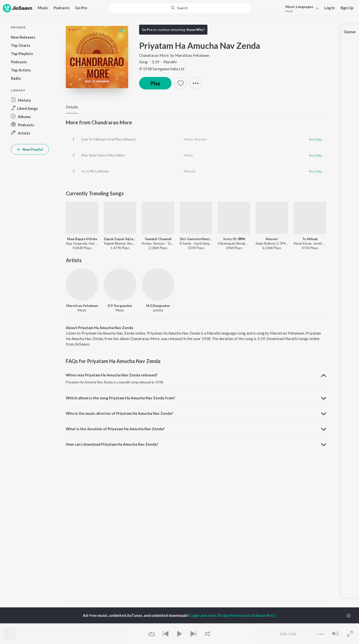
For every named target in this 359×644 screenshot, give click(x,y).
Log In (330, 8)
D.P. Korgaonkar (120, 306)
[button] (301, 8)
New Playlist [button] (30, 149)
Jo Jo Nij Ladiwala (95, 171)
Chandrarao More (154, 55)
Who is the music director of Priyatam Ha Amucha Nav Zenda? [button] (119, 413)
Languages (299, 7)
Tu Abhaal (310, 239)
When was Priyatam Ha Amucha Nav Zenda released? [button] (112, 375)
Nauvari (272, 239)
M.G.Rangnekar (158, 306)
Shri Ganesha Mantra (196, 239)
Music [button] (43, 8)
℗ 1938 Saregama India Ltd (162, 69)
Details (72, 107)
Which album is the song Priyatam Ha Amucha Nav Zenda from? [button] (120, 398)
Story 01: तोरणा (234, 239)
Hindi (289, 11)
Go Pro (81, 8)
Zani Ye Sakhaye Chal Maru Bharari (108, 139)
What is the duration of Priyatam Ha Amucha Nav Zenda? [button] (115, 429)
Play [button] (155, 83)
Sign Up (347, 8)
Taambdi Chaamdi (158, 239)
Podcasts (62, 8)
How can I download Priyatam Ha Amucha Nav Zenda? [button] (112, 444)
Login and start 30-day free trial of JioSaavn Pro (233, 615)
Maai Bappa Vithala (82, 239)
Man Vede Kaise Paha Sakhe (103, 155)
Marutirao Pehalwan (192, 55)
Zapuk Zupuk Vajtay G (120, 239)
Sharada (200, 139)
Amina (188, 139)
